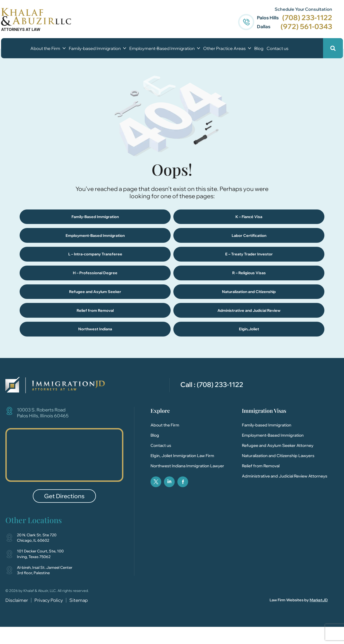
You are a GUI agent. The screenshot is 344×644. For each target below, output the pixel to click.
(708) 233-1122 (303, 18)
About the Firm (48, 48)
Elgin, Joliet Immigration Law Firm (182, 473)
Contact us (277, 48)
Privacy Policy (49, 618)
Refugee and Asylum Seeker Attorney (278, 463)
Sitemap (79, 618)
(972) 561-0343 (302, 26)
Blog (259, 48)
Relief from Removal (261, 483)
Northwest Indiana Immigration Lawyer (187, 483)
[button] (329, 48)
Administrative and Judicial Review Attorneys (285, 493)
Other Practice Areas (227, 48)
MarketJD (319, 617)
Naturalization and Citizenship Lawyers (278, 473)
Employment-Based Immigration (165, 48)
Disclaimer (17, 618)
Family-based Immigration (97, 48)
